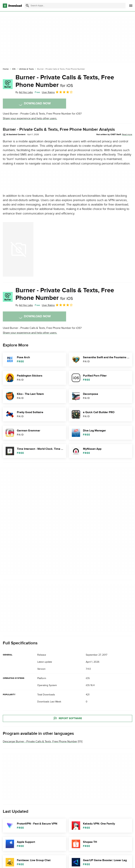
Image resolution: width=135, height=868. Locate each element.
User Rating (57, 92)
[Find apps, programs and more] (75, 6)
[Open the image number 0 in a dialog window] (18, 249)
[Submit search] (27, 6)
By (24, 92)
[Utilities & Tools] (26, 69)
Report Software (67, 718)
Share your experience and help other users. (30, 118)
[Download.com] (12, 6)
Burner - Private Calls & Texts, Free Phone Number (65, 81)
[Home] (6, 69)
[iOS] (14, 69)
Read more (127, 134)
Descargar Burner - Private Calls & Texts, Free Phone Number (40, 741)
